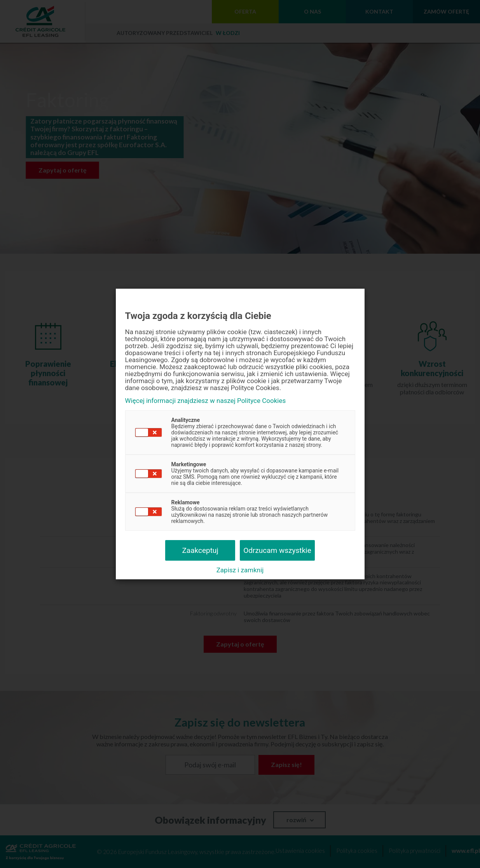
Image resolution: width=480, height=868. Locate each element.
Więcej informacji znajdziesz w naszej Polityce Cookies (206, 401)
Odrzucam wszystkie (277, 550)
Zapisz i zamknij (240, 570)
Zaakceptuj (200, 550)
